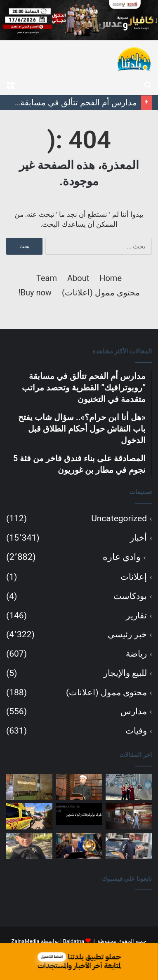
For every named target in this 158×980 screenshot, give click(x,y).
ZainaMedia (26, 941)
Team (47, 278)
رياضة (136, 654)
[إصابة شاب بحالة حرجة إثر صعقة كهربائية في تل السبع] (29, 816)
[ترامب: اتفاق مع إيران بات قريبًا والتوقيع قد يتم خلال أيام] (79, 846)
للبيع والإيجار (125, 673)
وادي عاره (122, 557)
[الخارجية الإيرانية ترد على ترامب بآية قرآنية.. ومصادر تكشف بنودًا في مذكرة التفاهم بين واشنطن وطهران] (79, 814)
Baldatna (73, 941)
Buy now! (35, 293)
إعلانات (134, 577)
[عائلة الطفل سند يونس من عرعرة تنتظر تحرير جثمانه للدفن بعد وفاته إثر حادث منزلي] (29, 846)
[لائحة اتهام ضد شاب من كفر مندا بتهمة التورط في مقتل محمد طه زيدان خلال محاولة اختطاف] (129, 846)
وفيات (136, 731)
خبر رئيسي (127, 634)
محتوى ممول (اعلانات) (101, 293)
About (78, 278)
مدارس (134, 711)
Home (111, 278)
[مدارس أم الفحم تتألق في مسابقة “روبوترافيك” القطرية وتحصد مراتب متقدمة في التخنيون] (129, 787)
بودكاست (130, 596)
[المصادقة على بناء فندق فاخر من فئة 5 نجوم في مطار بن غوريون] (29, 787)
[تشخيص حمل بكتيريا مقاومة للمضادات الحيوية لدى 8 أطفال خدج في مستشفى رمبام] (129, 816)
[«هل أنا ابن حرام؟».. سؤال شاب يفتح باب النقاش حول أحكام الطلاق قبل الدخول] (79, 787)
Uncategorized (119, 518)
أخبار (138, 538)
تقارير (136, 615)
